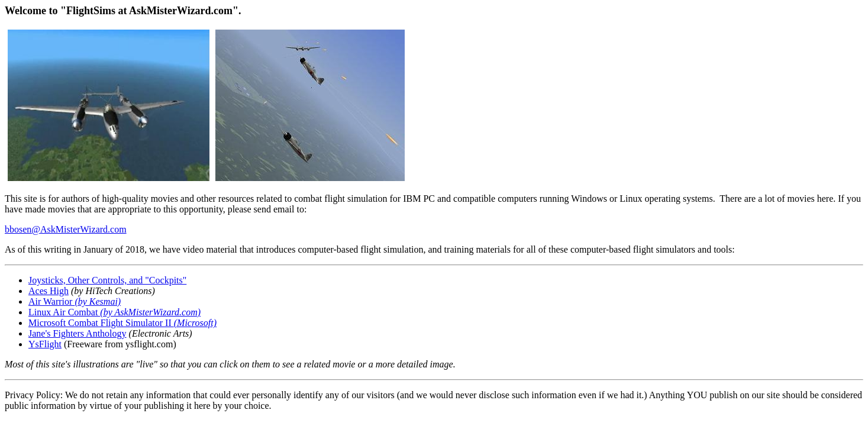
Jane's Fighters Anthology (78, 333)
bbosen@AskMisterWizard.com (66, 229)
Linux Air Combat (64, 312)
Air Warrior (75, 301)
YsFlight (45, 344)
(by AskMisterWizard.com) (150, 312)
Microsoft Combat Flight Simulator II (122, 323)
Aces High (49, 291)
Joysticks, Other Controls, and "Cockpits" (107, 280)
